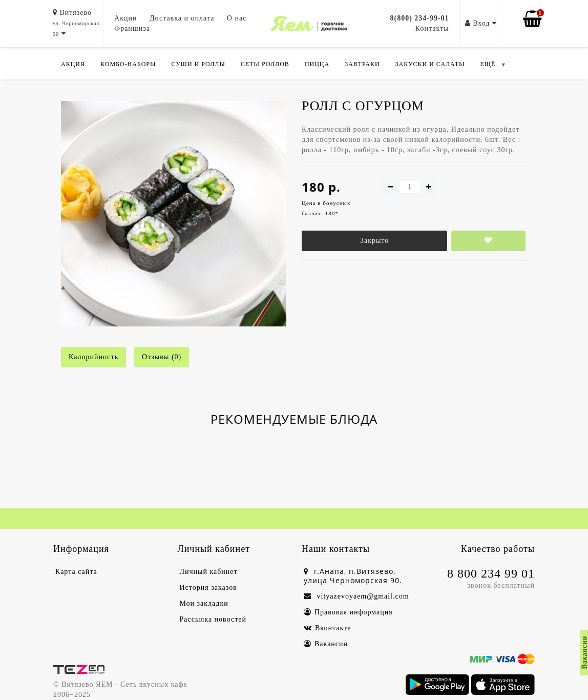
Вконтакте (327, 628)
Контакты (432, 28)
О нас (237, 18)
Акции (125, 18)
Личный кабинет (209, 572)
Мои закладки (204, 603)
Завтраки (362, 64)
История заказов (208, 588)
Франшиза (132, 28)
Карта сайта (76, 572)
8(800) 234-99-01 (419, 18)
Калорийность (93, 357)
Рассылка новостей (213, 619)
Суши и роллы (198, 64)
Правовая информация (348, 612)
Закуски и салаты (430, 64)
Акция (73, 64)
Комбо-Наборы (128, 64)
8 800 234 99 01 (491, 573)
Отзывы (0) (162, 357)
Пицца (317, 64)
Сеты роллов (265, 64)
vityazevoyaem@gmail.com (356, 596)
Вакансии (326, 644)
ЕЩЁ (488, 64)
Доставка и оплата (182, 18)
